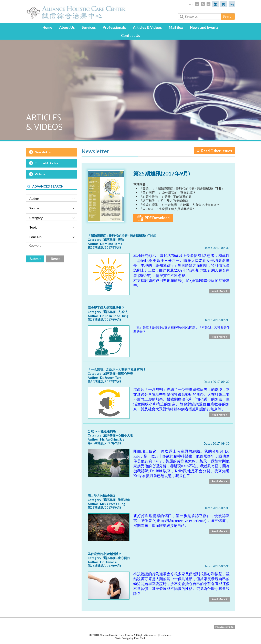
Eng (232, 4)
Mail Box (176, 27)
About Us (67, 27)
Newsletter (43, 152)
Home (47, 27)
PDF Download (153, 218)
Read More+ (219, 291)
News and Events (204, 27)
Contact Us (131, 36)
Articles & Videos (147, 27)
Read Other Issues (214, 150)
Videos (40, 174)
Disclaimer (166, 635)
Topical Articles (46, 163)
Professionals (114, 27)
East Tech (140, 638)
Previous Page (225, 627)
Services (89, 27)
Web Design (123, 638)
